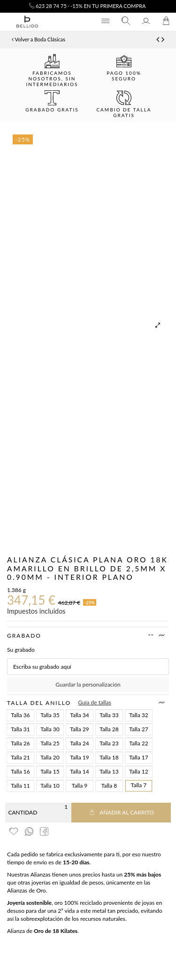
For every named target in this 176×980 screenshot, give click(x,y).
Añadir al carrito (121, 812)
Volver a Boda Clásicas (38, 39)
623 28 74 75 (48, 6)
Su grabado (21, 650)
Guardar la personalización (88, 684)
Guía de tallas (95, 702)
